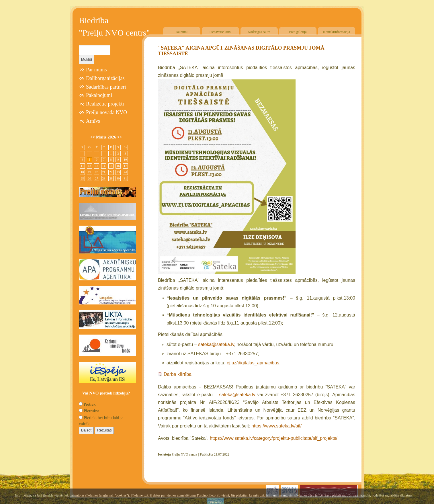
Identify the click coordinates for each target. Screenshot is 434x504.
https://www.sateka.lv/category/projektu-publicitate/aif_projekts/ (274, 438)
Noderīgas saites (259, 32)
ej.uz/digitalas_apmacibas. (254, 363)
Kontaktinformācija (337, 32)
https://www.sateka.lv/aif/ (276, 426)
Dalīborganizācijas (105, 78)
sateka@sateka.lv (216, 344)
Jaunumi (182, 32)
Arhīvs (93, 121)
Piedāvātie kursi (221, 32)
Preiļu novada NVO (106, 112)
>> (120, 137)
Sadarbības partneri (106, 87)
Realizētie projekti (105, 104)
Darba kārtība (178, 374)
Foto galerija (298, 32)
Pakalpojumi (99, 95)
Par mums (96, 70)
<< (93, 137)
